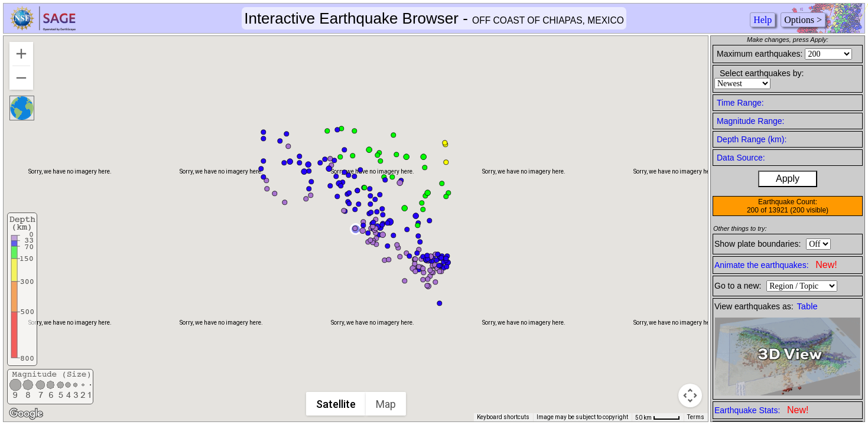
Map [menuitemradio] (386, 404)
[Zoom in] (21, 54)
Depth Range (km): (752, 139)
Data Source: (741, 158)
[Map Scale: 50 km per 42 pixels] (658, 417)
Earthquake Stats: (761, 410)
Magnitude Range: (750, 121)
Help (763, 20)
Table (807, 306)
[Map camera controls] (690, 395)
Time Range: (740, 103)
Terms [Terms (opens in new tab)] (696, 417)
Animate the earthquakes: (776, 265)
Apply (788, 179)
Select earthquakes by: (762, 73)
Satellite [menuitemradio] (337, 404)
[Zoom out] (21, 78)
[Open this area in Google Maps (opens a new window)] (26, 414)
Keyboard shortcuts (503, 417)
